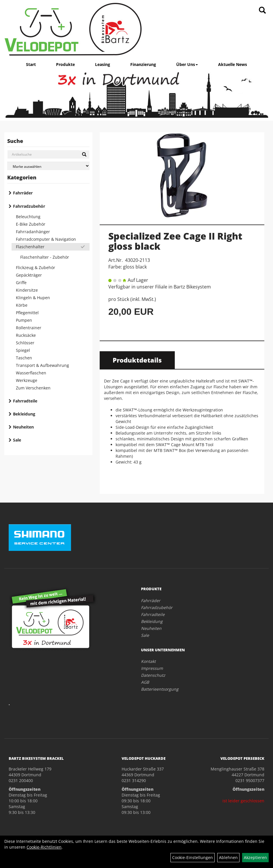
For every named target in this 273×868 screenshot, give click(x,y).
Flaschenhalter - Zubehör (45, 257)
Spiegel (23, 350)
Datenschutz (153, 675)
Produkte (65, 64)
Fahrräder (23, 193)
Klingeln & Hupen (33, 298)
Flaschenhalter (30, 247)
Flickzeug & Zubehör (36, 267)
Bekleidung (24, 414)
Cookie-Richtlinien (44, 847)
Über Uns (187, 64)
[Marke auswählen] (48, 166)
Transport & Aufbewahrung (42, 365)
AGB (145, 682)
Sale (17, 440)
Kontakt (148, 661)
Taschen (24, 358)
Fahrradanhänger (33, 232)
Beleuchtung (28, 217)
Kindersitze (27, 290)
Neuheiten (23, 427)
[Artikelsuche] (262, 11)
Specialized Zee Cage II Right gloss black (175, 241)
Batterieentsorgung (160, 689)
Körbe (22, 305)
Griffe (21, 283)
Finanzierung (143, 64)
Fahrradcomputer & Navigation (46, 239)
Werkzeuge (27, 380)
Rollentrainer (29, 328)
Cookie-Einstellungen (193, 857)
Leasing (103, 64)
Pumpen (24, 320)
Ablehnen (228, 857)
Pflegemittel (27, 313)
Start (31, 64)
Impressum (152, 668)
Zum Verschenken (33, 388)
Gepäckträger (29, 275)
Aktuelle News (233, 64)
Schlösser (25, 343)
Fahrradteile (25, 401)
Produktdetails (137, 360)
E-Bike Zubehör (31, 224)
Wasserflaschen (31, 373)
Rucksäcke (26, 335)
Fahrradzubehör (29, 206)
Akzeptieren (255, 857)
